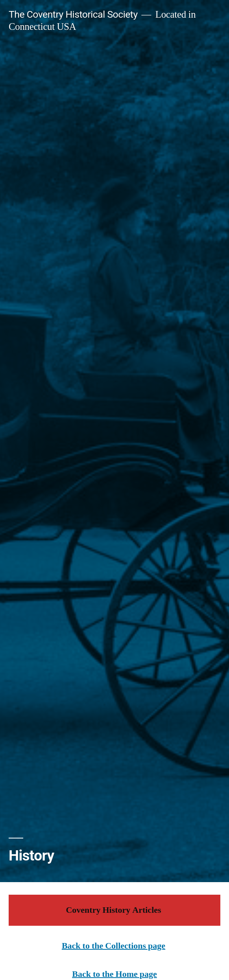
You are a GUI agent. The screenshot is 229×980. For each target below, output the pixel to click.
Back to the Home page (114, 974)
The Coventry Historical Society (73, 14)
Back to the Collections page (114, 946)
